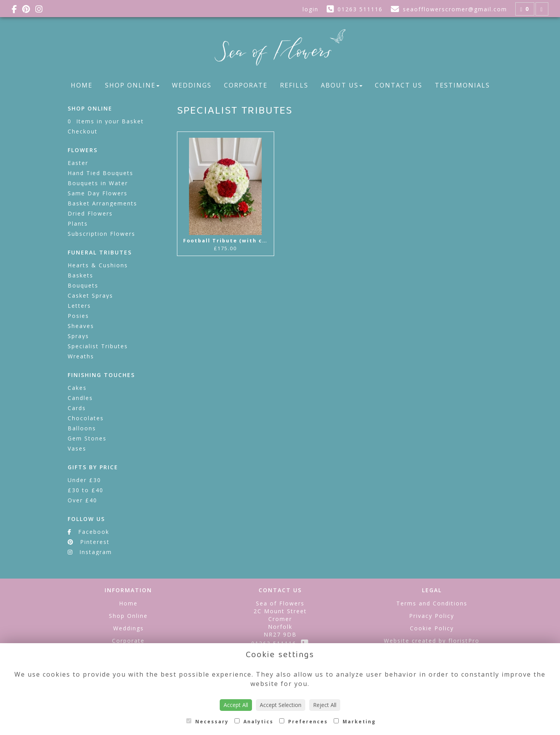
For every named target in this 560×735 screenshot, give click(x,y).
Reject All (325, 705)
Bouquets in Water (98, 183)
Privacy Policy (432, 616)
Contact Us (399, 85)
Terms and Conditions (432, 603)
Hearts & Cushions (98, 265)
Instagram (90, 552)
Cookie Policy (432, 628)
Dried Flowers (90, 213)
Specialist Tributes (98, 346)
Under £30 (84, 480)
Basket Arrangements (102, 203)
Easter (78, 163)
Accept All (236, 705)
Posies (78, 316)
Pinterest (89, 542)
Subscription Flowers (101, 234)
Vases (77, 448)
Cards (77, 408)
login (311, 9)
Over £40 (82, 500)
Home (82, 85)
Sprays (78, 336)
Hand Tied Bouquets (101, 173)
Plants (78, 224)
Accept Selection (281, 705)
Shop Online (132, 85)
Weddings (192, 85)
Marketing (355, 722)
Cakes (77, 388)
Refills (294, 85)
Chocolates (86, 418)
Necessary (207, 722)
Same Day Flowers (98, 193)
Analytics (254, 722)
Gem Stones (87, 438)
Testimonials (462, 85)
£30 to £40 (86, 490)
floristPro (464, 641)
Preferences (304, 722)
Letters (79, 306)
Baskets (80, 275)
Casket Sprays (90, 296)
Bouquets (83, 285)
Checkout (83, 131)
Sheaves (81, 326)
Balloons (82, 428)
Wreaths (81, 356)
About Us (342, 85)
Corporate (246, 85)
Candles (80, 398)
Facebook (88, 532)
